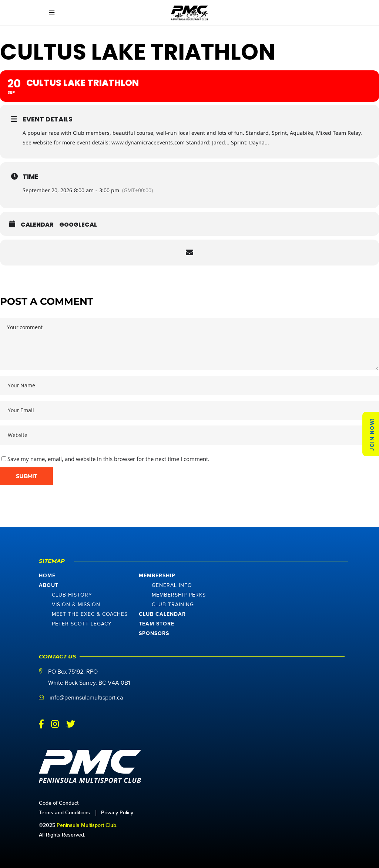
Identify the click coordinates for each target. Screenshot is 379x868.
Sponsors (154, 634)
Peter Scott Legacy (82, 624)
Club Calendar (162, 614)
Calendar (37, 225)
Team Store (157, 624)
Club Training (173, 605)
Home (47, 576)
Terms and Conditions (64, 813)
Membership (157, 576)
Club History (72, 595)
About (49, 585)
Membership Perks (179, 595)
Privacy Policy (117, 813)
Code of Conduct (59, 803)
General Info (172, 585)
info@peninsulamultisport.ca (86, 698)
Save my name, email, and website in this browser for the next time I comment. (108, 459)
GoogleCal (78, 225)
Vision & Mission (76, 605)
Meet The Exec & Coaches (90, 614)
